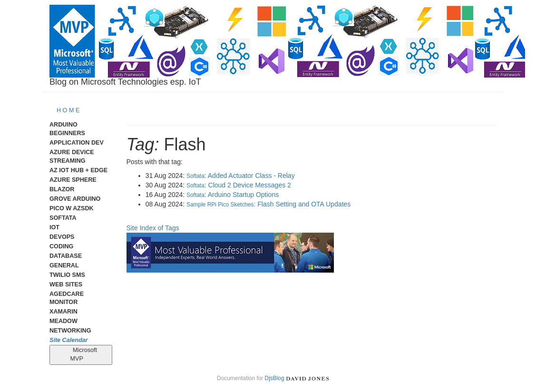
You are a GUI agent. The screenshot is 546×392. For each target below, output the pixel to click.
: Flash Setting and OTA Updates (268, 204)
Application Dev (77, 143)
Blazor (62, 189)
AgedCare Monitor (67, 298)
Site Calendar (69, 340)
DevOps (62, 237)
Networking (70, 331)
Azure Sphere (73, 180)
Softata (63, 218)
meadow (63, 321)
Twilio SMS (67, 275)
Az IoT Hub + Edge (78, 170)
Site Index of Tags (153, 228)
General (64, 265)
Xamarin (63, 312)
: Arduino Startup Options (233, 195)
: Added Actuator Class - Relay (241, 176)
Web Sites (66, 284)
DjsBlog (275, 378)
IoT (54, 227)
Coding (61, 246)
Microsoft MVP (81, 354)
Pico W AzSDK (72, 208)
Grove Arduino (75, 199)
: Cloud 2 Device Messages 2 (239, 185)
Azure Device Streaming (72, 157)
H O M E (68, 110)
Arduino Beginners (67, 129)
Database (66, 256)
